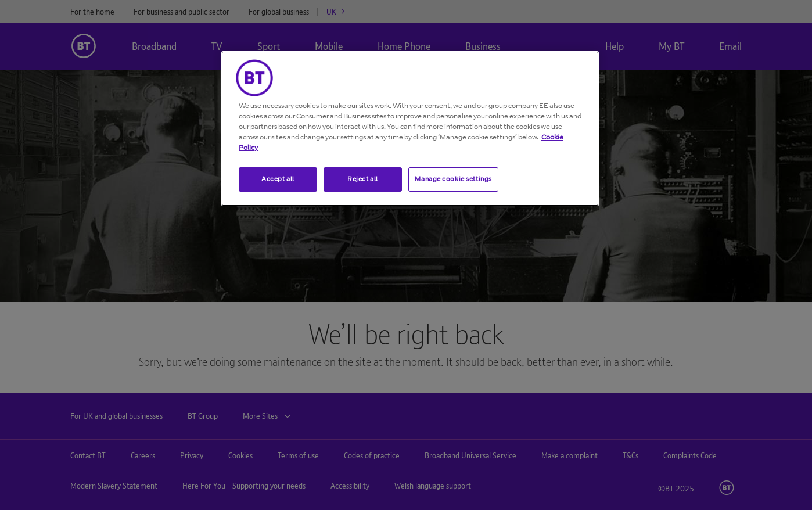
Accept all (278, 179)
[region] (410, 129)
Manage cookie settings (453, 179)
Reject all (363, 179)
